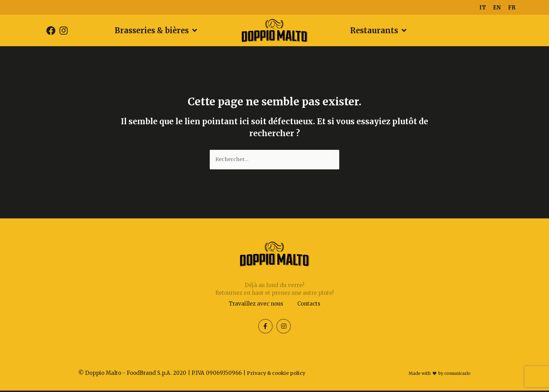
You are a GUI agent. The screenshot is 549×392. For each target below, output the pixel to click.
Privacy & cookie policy (278, 374)
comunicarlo (457, 375)
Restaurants (378, 30)
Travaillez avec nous (256, 304)
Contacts (309, 304)
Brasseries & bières (156, 30)
